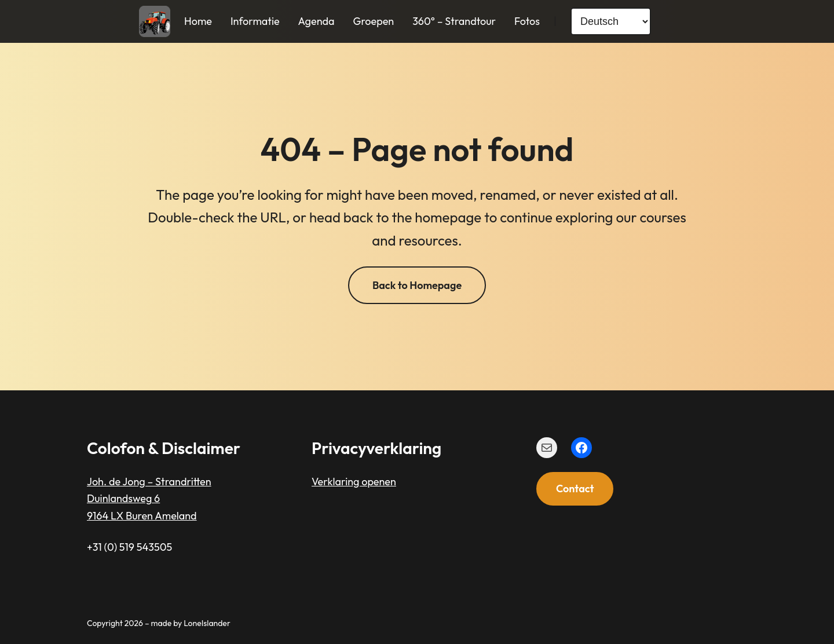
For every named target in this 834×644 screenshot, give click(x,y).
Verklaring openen (354, 482)
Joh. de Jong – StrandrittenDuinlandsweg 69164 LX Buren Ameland (149, 499)
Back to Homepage (417, 285)
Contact (575, 489)
